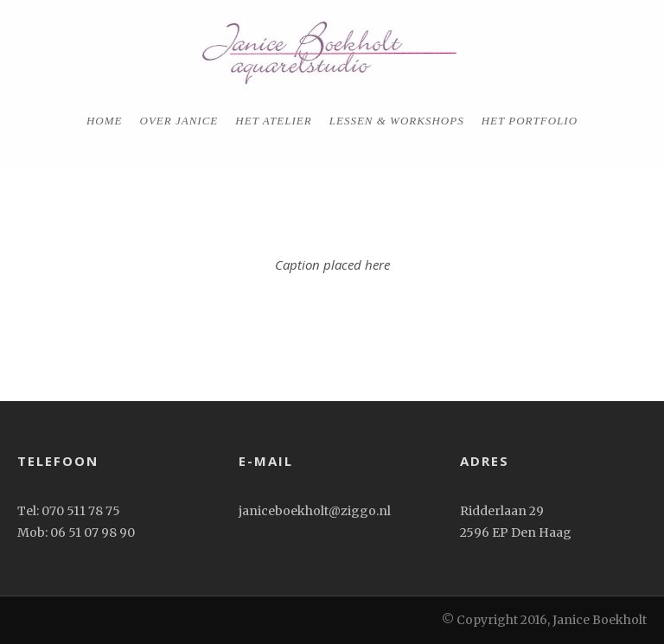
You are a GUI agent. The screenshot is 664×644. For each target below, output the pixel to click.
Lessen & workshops (397, 121)
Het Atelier (273, 121)
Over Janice (179, 121)
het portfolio (530, 121)
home (105, 121)
